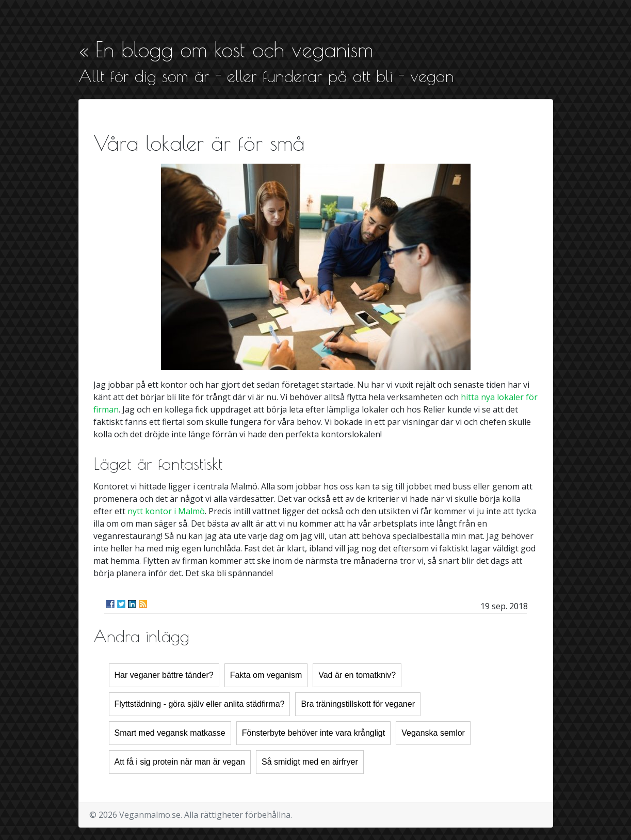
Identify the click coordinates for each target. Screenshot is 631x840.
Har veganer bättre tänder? (164, 675)
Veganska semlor (433, 733)
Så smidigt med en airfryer (310, 762)
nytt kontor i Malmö (166, 511)
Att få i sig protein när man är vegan (180, 762)
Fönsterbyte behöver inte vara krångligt (313, 733)
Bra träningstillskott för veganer (358, 704)
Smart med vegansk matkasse (170, 733)
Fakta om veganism (266, 675)
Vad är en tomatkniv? (357, 675)
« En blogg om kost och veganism (226, 50)
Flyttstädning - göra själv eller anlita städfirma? (200, 704)
